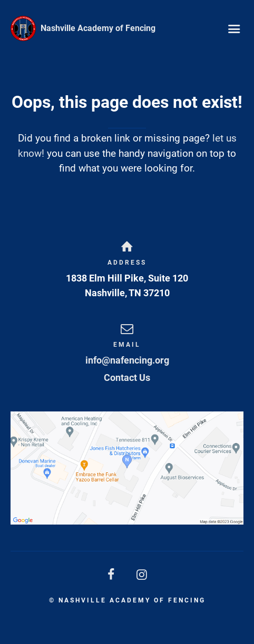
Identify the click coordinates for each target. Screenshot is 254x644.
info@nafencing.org (127, 360)
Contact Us (127, 378)
